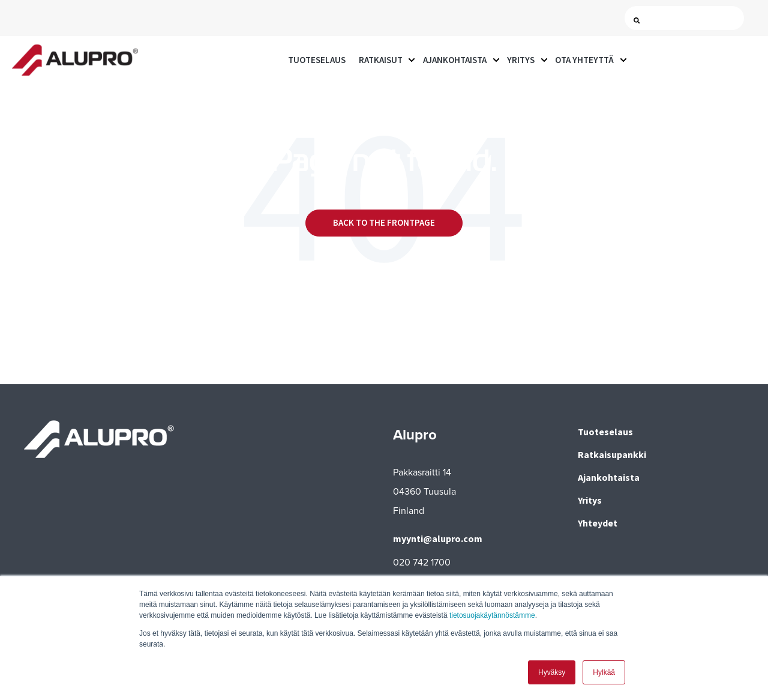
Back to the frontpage (384, 222)
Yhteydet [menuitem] (598, 523)
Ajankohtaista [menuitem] (609, 477)
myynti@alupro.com (438, 539)
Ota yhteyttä (584, 60)
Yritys (521, 60)
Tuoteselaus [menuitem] (605, 432)
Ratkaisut (381, 60)
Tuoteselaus (317, 60)
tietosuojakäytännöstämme (492, 615)
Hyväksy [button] (552, 672)
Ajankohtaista (455, 60)
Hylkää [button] (604, 672)
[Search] (687, 19)
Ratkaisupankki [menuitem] (612, 454)
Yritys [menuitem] (590, 500)
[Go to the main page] (75, 60)
